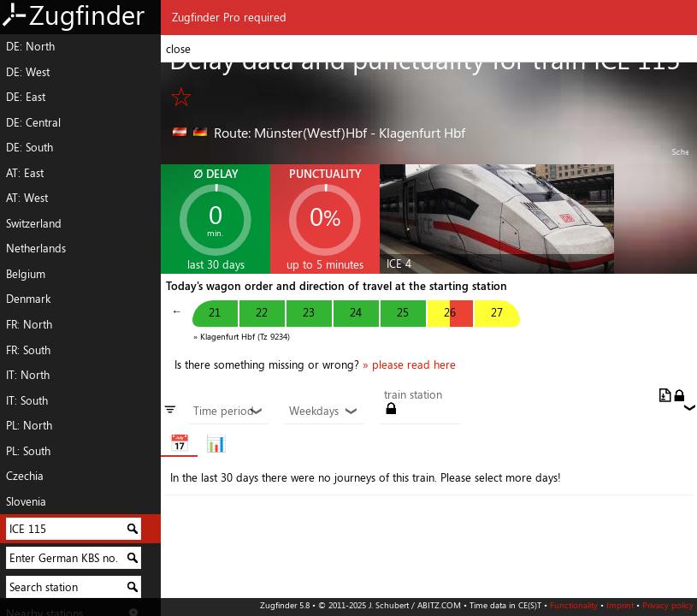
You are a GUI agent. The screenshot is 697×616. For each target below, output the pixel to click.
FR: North (29, 324)
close (178, 49)
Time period (228, 412)
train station (413, 395)
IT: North (28, 375)
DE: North (30, 46)
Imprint (620, 605)
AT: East (25, 173)
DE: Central (33, 122)
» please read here (409, 364)
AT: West (27, 198)
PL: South (28, 451)
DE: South (30, 147)
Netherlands (36, 248)
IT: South (27, 400)
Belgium (26, 274)
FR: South (28, 350)
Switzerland (34, 223)
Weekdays (324, 412)
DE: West (28, 72)
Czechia (25, 476)
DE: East (26, 97)
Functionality (574, 605)
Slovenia (26, 501)
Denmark (28, 299)
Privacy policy (668, 605)
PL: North (29, 425)
